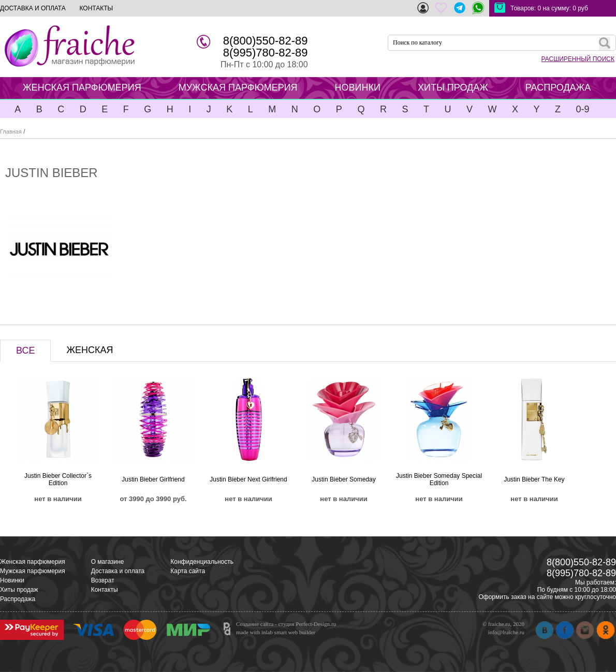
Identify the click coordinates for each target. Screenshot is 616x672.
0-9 (582, 109)
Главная (11, 132)
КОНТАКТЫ (96, 8)
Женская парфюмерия (33, 562)
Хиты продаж (19, 590)
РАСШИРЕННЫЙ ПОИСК (578, 59)
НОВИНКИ (358, 87)
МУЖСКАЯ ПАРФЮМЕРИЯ (238, 87)
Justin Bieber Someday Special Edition (439, 479)
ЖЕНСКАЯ (90, 350)
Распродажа (18, 599)
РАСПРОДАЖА (558, 87)
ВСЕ (25, 350)
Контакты (105, 590)
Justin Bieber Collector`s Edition (58, 479)
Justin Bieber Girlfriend (153, 479)
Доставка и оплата (118, 571)
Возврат (103, 580)
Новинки (12, 580)
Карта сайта (188, 571)
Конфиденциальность (202, 562)
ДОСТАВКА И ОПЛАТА (33, 8)
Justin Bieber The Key (534, 479)
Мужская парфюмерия (33, 571)
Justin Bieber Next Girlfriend (248, 479)
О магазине (108, 562)
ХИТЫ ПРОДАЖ (453, 87)
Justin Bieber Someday (343, 479)
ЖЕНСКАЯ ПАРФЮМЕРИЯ (82, 87)
